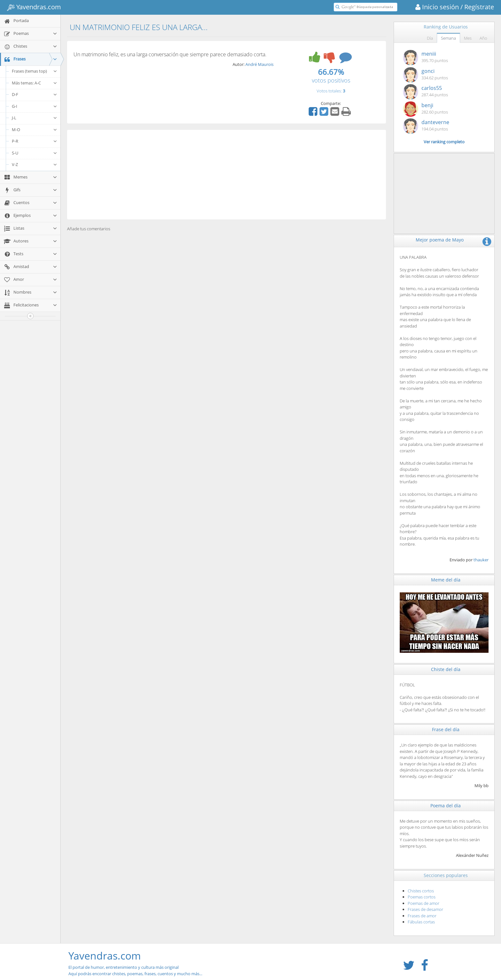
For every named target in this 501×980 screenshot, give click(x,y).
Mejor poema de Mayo (440, 240)
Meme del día (446, 580)
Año (483, 38)
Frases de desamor (425, 909)
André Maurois (259, 64)
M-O (35, 130)
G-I (35, 106)
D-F (35, 94)
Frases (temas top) (35, 71)
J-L (35, 118)
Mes (468, 38)
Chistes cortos (421, 891)
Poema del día (446, 806)
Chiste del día (446, 669)
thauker (481, 560)
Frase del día (446, 729)
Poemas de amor (424, 903)
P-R (35, 141)
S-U (35, 153)
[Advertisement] (227, 175)
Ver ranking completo (444, 142)
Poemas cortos (422, 897)
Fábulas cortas (421, 922)
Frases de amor (422, 916)
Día (430, 38)
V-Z (35, 164)
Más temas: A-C (35, 83)
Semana (448, 38)
